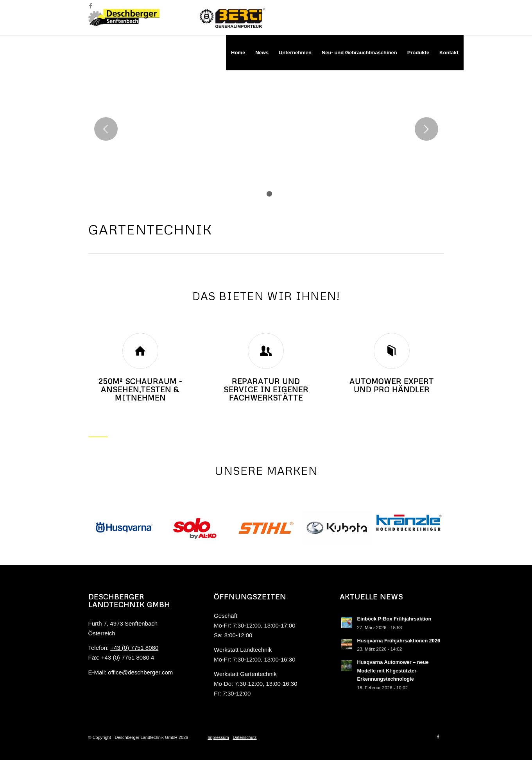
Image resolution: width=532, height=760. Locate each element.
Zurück (106, 129)
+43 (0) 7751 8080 (134, 648)
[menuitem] (238, 53)
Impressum (218, 737)
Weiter (426, 129)
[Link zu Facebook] (91, 6)
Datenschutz (245, 737)
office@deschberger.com (140, 672)
